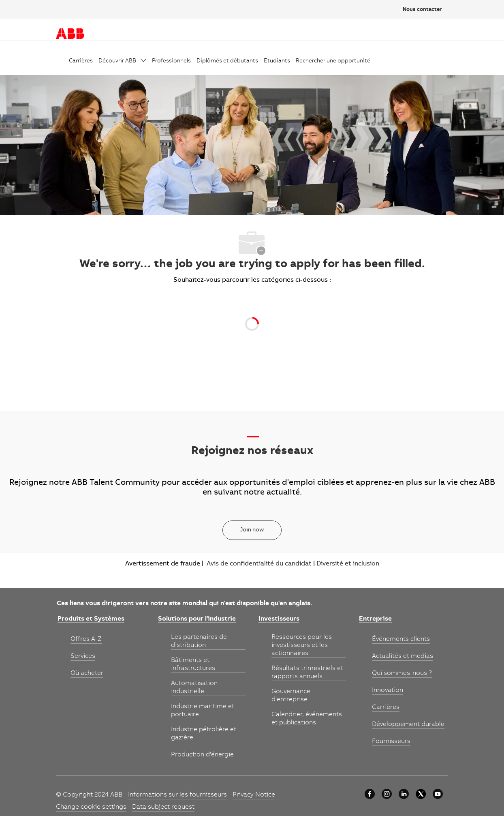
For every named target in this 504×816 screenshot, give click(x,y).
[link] (81, 61)
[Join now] (252, 530)
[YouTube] (438, 794)
